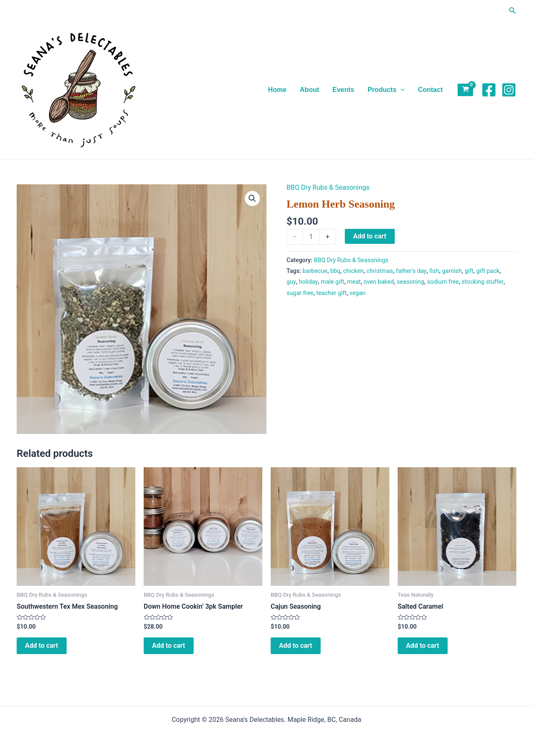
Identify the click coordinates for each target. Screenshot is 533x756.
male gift (332, 282)
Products (386, 90)
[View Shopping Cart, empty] (465, 90)
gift (469, 271)
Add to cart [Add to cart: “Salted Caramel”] (423, 646)
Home (277, 90)
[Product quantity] (311, 237)
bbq (335, 271)
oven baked (379, 282)
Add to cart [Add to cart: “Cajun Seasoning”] (296, 646)
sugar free (300, 293)
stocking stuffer (483, 282)
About (309, 90)
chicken (353, 271)
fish (434, 271)
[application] (401, 90)
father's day (411, 271)
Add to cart (370, 236)
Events (343, 90)
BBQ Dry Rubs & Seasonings (328, 187)
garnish (452, 271)
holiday (309, 282)
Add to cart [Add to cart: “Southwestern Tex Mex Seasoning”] (42, 646)
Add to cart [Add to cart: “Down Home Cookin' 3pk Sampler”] (169, 646)
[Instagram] (509, 90)
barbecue (315, 271)
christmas (380, 271)
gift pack (488, 271)
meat (354, 282)
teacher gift (332, 293)
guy (291, 282)
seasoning (411, 282)
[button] (513, 11)
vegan (357, 293)
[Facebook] (489, 90)
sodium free (443, 282)
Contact (431, 90)
